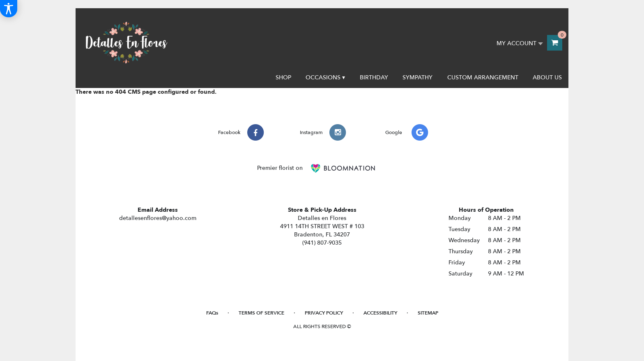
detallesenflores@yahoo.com (158, 218)
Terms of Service (261, 313)
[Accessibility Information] (9, 9)
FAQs (212, 313)
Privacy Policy (324, 313)
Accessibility (380, 313)
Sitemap (428, 313)
